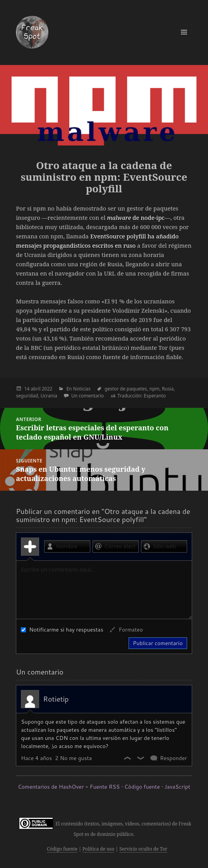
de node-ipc (136, 217)
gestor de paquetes (126, 389)
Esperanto (155, 396)
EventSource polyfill (118, 236)
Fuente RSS (105, 787)
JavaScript (177, 787)
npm (155, 389)
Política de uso (98, 849)
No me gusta (141, 758)
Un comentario (88, 396)
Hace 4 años (36, 758)
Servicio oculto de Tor (143, 849)
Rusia (168, 389)
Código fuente (142, 787)
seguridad (27, 396)
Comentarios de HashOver (51, 787)
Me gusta (128, 758)
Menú (184, 32)
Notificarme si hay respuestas (62, 630)
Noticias (82, 389)
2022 (47, 389)
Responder (174, 758)
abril (35, 389)
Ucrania (49, 396)
